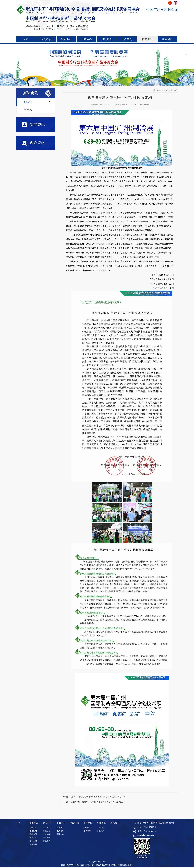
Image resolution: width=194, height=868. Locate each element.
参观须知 (47, 838)
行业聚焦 (28, 110)
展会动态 (28, 102)
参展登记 (33, 125)
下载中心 (60, 834)
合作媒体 (87, 831)
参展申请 (60, 827)
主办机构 (33, 831)
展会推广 (87, 827)
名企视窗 (47, 827)
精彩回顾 (33, 844)
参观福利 (47, 841)
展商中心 (87, 39)
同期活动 (107, 39)
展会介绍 (33, 827)
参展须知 (60, 831)
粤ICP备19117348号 (125, 865)
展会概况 (46, 39)
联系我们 (167, 39)
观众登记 (33, 143)
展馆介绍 (33, 841)
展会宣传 (127, 39)
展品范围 (33, 834)
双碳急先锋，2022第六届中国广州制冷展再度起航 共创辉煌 (97, 802)
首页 (26, 39)
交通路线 (47, 834)
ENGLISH (176, 3)
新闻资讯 (147, 39)
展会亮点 (33, 838)
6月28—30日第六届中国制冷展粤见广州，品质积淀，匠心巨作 (98, 797)
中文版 (170, 3)
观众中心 (66, 39)
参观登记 (47, 831)
